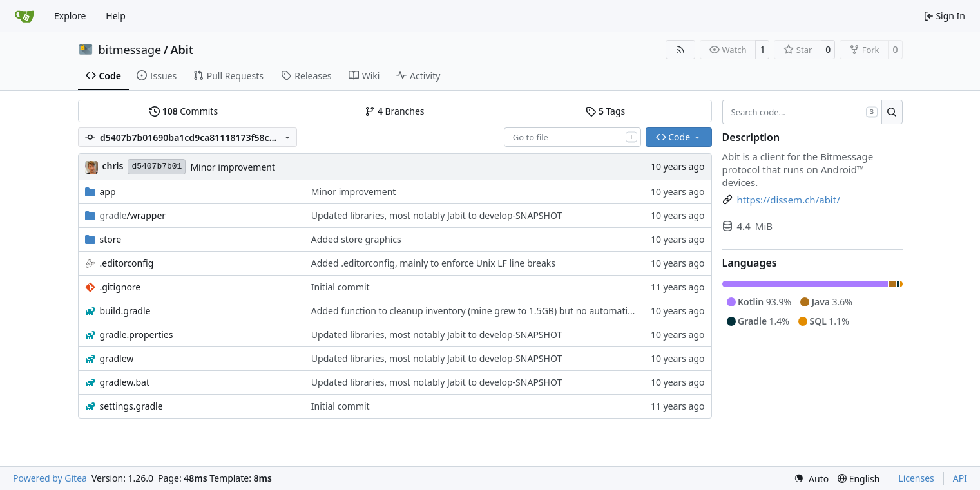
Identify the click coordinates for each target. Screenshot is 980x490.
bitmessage (130, 50)
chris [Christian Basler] (113, 166)
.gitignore (120, 287)
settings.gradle (131, 406)
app (108, 192)
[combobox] (572, 137)
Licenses (916, 478)
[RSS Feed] (680, 50)
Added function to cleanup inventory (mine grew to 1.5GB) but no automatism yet (484, 311)
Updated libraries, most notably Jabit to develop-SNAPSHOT (437, 215)
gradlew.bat (125, 382)
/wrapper (133, 215)
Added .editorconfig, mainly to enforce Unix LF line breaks (433, 263)
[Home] (24, 16)
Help (116, 16)
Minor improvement (233, 167)
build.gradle (125, 311)
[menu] (811, 479)
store (111, 239)
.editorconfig (127, 263)
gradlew (117, 358)
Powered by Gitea (50, 478)
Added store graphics (356, 239)
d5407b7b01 (157, 166)
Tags (605, 111)
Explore (70, 16)
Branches (394, 111)
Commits (184, 111)
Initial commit (341, 287)
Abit (182, 50)
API (960, 478)
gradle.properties (137, 335)
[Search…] (892, 112)
